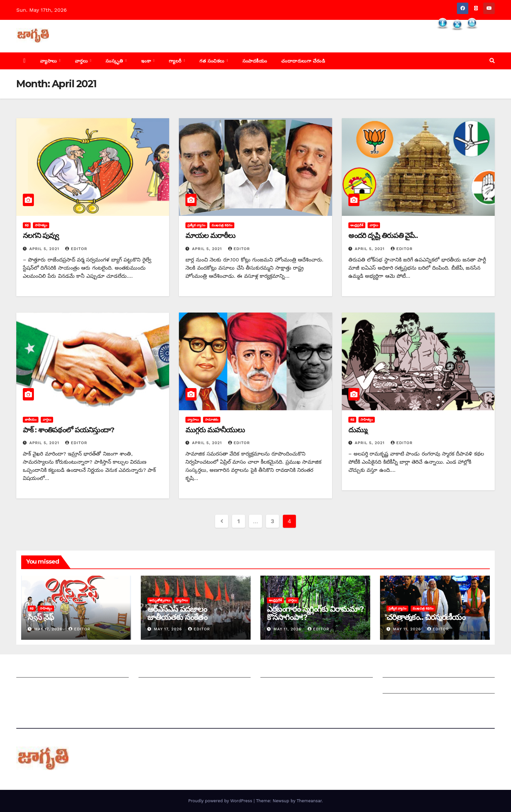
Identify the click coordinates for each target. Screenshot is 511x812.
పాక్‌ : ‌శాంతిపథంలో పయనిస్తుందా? (69, 430)
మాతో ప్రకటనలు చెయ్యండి (166, 687)
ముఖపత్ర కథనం (222, 225)
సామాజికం (212, 420)
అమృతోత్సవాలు (160, 600)
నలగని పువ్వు (41, 236)
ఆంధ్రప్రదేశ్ (357, 225)
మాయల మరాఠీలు (210, 236)
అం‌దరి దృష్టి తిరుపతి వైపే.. (383, 236)
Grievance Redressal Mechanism (424, 671)
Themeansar (309, 801)
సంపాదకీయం (255, 61)
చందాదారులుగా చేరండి (303, 61)
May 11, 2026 (288, 629)
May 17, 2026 (49, 629)
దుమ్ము (358, 430)
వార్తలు (82, 61)
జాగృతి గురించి (32, 671)
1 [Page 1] (238, 521)
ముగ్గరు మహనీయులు (215, 430)
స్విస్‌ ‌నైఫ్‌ (41, 617)
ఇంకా (147, 61)
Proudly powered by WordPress (221, 801)
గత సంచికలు (213, 61)
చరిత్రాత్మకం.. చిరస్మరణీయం (426, 617)
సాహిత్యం (41, 225)
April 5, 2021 (45, 249)
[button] (492, 61)
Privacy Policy (400, 703)
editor (76, 249)
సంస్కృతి (115, 61)
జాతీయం (31, 420)
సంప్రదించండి (30, 687)
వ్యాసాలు (49, 61)
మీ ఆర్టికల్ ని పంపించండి (164, 671)
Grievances (397, 687)
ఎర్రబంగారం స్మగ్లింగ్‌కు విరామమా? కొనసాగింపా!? (315, 613)
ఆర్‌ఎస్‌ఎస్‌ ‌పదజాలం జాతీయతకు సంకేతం (177, 613)
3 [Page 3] (272, 521)
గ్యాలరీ (176, 61)
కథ (27, 225)
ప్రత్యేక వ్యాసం (196, 225)
